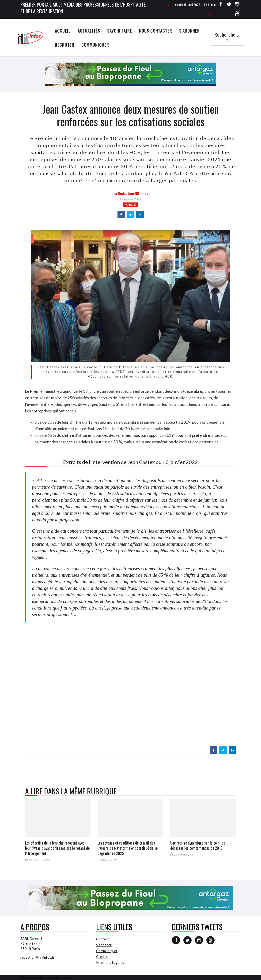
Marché (131, 205)
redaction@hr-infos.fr (38, 957)
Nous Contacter (156, 31)
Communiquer (95, 45)
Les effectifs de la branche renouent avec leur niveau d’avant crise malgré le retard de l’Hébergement (57, 848)
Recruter (65, 45)
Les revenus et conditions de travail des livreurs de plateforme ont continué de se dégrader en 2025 (128, 848)
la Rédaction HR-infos (131, 193)
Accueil (63, 31)
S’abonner (189, 31)
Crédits (102, 957)
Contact (102, 939)
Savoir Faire (120, 31)
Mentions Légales (110, 962)
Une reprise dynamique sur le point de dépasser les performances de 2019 (198, 845)
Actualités (89, 31)
